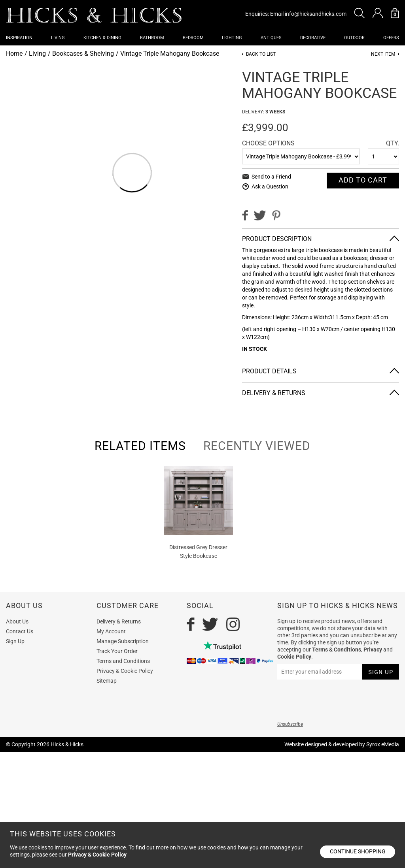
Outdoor (354, 38)
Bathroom (152, 38)
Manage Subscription (123, 641)
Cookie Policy (294, 657)
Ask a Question (270, 186)
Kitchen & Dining (102, 38)
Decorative (313, 38)
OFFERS (391, 38)
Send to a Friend (271, 177)
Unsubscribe (290, 724)
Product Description (277, 239)
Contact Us (20, 631)
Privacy (373, 650)
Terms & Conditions (337, 650)
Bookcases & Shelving (83, 54)
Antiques (271, 38)
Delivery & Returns (274, 393)
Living (58, 38)
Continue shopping (358, 851)
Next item (383, 54)
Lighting (232, 38)
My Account (111, 631)
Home (14, 54)
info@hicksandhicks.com (316, 14)
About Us (17, 621)
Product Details (269, 371)
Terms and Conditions (123, 661)
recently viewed (257, 446)
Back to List (261, 54)
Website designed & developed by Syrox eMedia (342, 744)
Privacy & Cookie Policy (125, 671)
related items (140, 446)
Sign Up (15, 641)
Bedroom (193, 38)
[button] (360, 13)
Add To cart (363, 180)
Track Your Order (117, 651)
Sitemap (107, 681)
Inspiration (19, 38)
